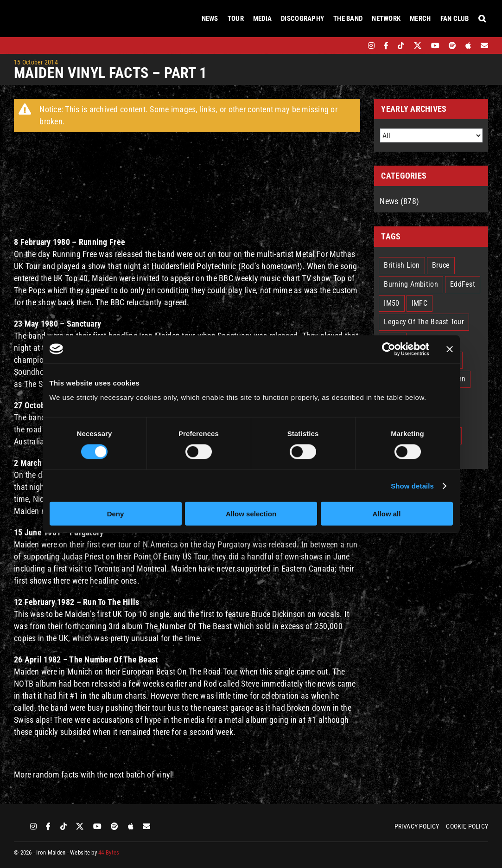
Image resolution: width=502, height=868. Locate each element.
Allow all (387, 514)
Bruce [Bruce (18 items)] (441, 265)
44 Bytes (109, 852)
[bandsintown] (355, 45)
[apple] (468, 45)
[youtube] (435, 45)
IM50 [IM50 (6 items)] (391, 303)
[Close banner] (450, 349)
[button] (482, 19)
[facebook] (386, 45)
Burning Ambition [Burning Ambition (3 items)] (411, 284)
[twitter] (418, 45)
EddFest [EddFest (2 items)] (463, 284)
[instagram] (371, 45)
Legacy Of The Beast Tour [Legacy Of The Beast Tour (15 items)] (424, 322)
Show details (412, 485)
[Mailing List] (484, 45)
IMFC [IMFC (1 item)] (419, 303)
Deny (116, 514)
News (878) (399, 201)
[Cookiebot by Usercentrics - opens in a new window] (389, 349)
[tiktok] (401, 45)
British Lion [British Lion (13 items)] (402, 265)
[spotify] (452, 45)
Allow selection (251, 514)
